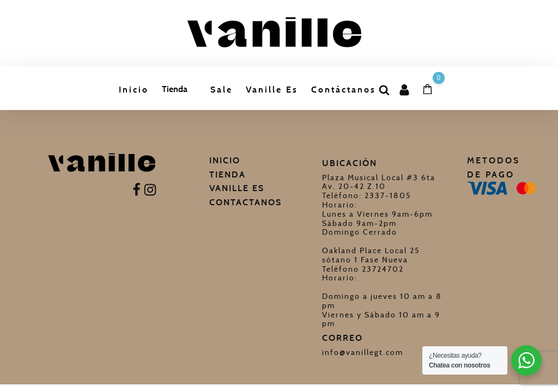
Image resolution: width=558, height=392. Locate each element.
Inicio (134, 90)
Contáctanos (344, 90)
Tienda (175, 89)
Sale (222, 90)
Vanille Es (272, 90)
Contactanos (245, 202)
